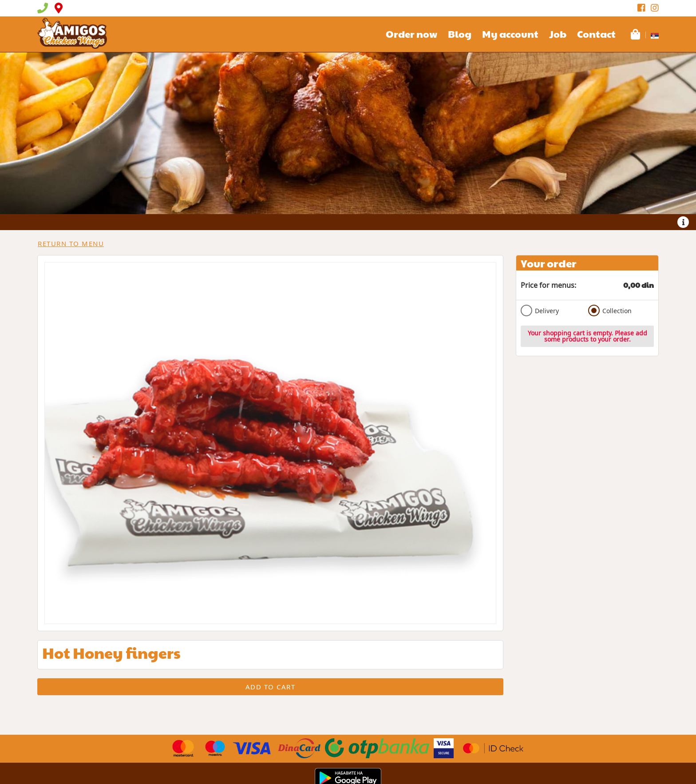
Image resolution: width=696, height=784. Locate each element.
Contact (596, 34)
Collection (610, 310)
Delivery (540, 310)
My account (510, 34)
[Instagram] (655, 8)
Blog (460, 34)
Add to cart (271, 687)
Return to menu (71, 243)
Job (558, 34)
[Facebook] (641, 8)
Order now (411, 34)
